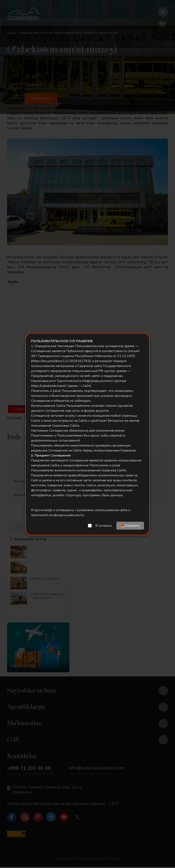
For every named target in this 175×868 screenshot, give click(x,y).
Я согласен (104, 526)
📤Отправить (130, 526)
